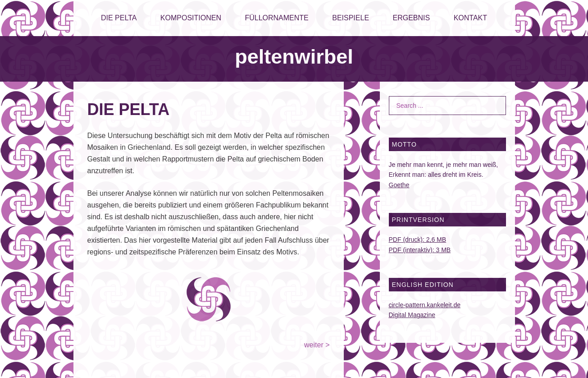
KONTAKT (470, 18)
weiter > (317, 345)
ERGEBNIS (412, 18)
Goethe (399, 185)
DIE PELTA (119, 18)
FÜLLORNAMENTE (276, 18)
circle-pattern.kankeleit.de (425, 305)
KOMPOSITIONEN (191, 18)
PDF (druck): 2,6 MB (418, 240)
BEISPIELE (351, 18)
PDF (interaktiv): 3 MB (420, 250)
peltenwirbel (294, 57)
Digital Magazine (412, 315)
